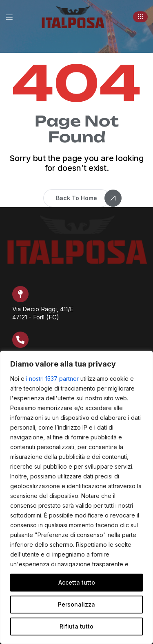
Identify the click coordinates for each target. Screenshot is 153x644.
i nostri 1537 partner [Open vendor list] (52, 379)
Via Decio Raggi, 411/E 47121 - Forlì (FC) (43, 313)
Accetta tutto (77, 582)
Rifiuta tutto (76, 626)
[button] (140, 17)
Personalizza (76, 604)
